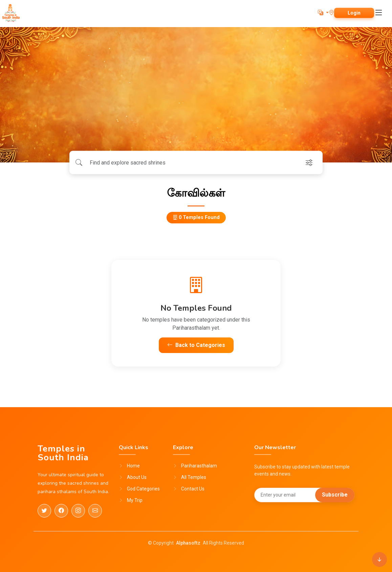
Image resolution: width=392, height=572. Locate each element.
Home (133, 466)
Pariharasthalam (199, 466)
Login (354, 13)
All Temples (194, 477)
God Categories (143, 489)
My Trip (135, 500)
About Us (137, 477)
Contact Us (193, 489)
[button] (323, 13)
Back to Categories (196, 345)
